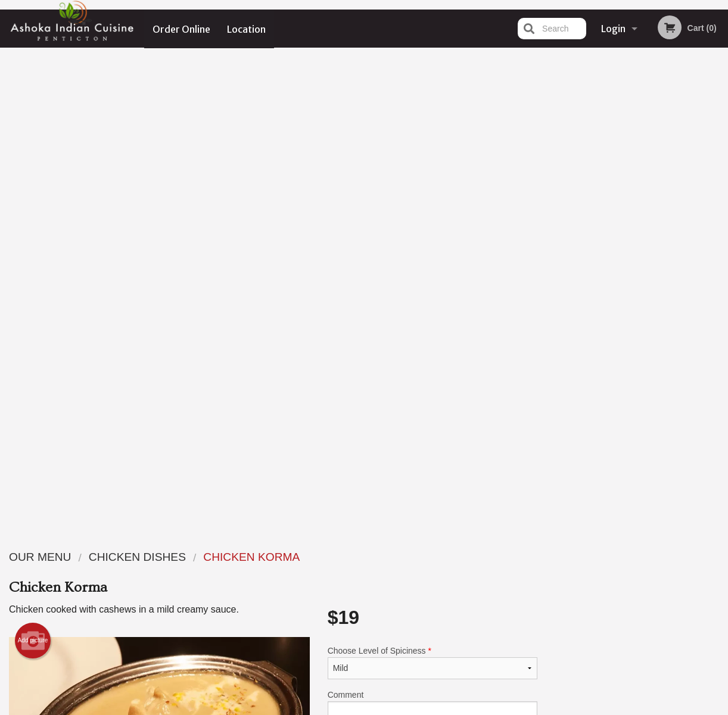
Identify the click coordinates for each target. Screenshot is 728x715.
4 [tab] (646, 333)
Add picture (33, 167)
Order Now (637, 74)
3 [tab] (629, 333)
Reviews (437, 556)
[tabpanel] (638, 257)
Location (247, 29)
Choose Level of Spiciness (433, 189)
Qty (360, 285)
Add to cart (442, 294)
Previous (556, 257)
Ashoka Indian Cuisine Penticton (162, 541)
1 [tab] (593, 333)
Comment (433, 237)
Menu (333, 556)
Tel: (558, 586)
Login (613, 29)
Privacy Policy (446, 586)
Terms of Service (384, 707)
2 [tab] (611, 333)
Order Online (181, 29)
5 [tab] (664, 333)
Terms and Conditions (459, 571)
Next (719, 257)
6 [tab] (682, 333)
